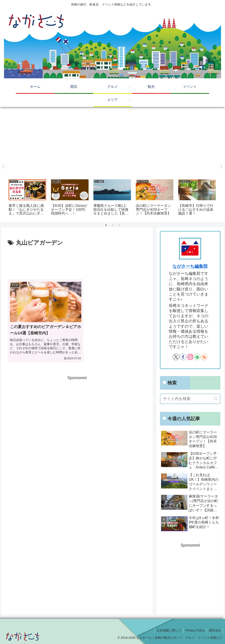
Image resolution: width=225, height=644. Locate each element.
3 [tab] (119, 225)
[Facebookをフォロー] (183, 357)
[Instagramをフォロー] (190, 357)
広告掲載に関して (168, 630)
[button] (216, 399)
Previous (3, 167)
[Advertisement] (112, 143)
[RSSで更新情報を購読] (204, 357)
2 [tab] (112, 225)
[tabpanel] (27, 198)
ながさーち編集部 (190, 266)
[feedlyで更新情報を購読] (197, 357)
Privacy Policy (194, 630)
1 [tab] (106, 225)
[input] (190, 399)
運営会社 (215, 630)
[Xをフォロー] (176, 357)
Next (222, 167)
